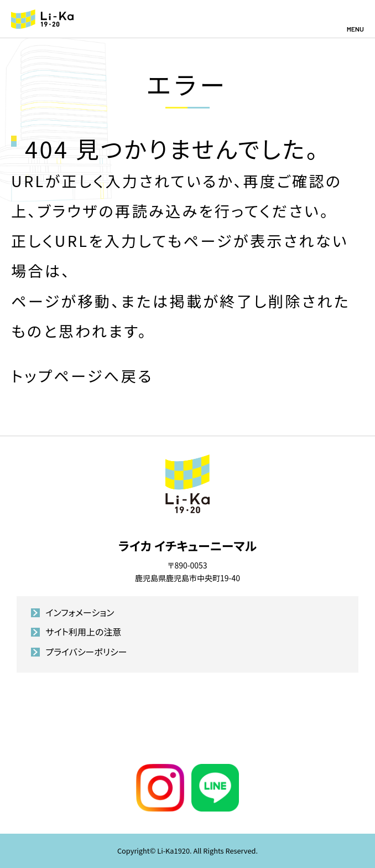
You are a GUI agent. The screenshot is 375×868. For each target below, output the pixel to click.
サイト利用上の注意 (83, 632)
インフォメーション (80, 612)
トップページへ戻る (82, 376)
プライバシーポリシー (86, 652)
